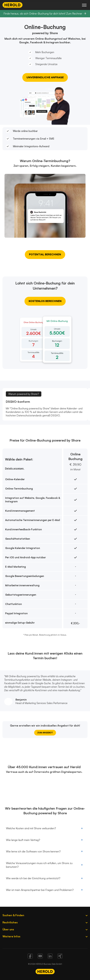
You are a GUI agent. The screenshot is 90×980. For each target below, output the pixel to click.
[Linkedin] (50, 958)
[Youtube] (40, 958)
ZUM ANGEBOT (45, 733)
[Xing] (60, 958)
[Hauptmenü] (84, 5)
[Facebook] (30, 958)
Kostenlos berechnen (45, 301)
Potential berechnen (45, 254)
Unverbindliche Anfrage (45, 77)
